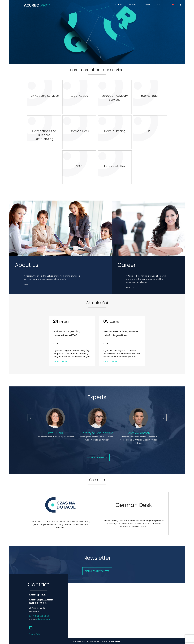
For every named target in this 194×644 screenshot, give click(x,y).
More (28, 284)
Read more (61, 361)
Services (133, 4)
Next (163, 417)
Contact (161, 4)
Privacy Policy (35, 634)
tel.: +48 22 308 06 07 (39, 616)
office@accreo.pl (44, 619)
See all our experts (97, 458)
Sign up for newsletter (97, 571)
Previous (31, 417)
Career (147, 4)
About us (118, 4)
